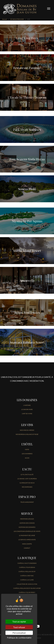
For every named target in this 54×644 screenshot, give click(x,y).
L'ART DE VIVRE (27, 414)
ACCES (27, 458)
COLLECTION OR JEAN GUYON (27, 584)
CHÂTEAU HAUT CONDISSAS (27, 563)
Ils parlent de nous (27, 483)
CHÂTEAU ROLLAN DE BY (27, 571)
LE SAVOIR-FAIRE (27, 409)
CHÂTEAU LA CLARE (27, 580)
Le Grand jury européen (27, 479)
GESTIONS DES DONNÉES (27, 527)
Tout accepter (19, 621)
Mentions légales (27, 519)
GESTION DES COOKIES (27, 523)
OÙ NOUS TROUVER (17, 19)
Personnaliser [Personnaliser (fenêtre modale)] (19, 633)
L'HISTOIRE (27, 405)
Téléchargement (27, 502)
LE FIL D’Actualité (27, 474)
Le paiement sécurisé (27, 535)
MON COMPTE (27, 544)
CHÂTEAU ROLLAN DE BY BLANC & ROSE (27, 588)
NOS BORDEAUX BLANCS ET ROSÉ (27, 434)
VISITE (27, 449)
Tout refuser (19, 627)
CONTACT (27, 548)
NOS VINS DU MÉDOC (27, 430)
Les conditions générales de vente (27, 531)
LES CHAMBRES (27, 454)
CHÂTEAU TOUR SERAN (27, 567)
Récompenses (27, 487)
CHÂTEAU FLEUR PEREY (27, 592)
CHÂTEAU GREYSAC (27, 576)
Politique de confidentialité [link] (19, 638)
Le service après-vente (27, 540)
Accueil (5, 19)
